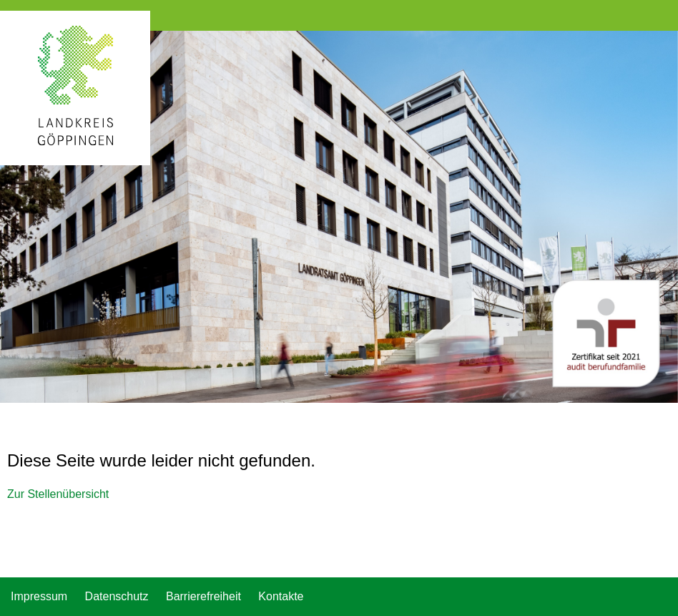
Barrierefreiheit (203, 596)
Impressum (39, 596)
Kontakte (281, 596)
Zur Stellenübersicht (58, 494)
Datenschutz (117, 596)
